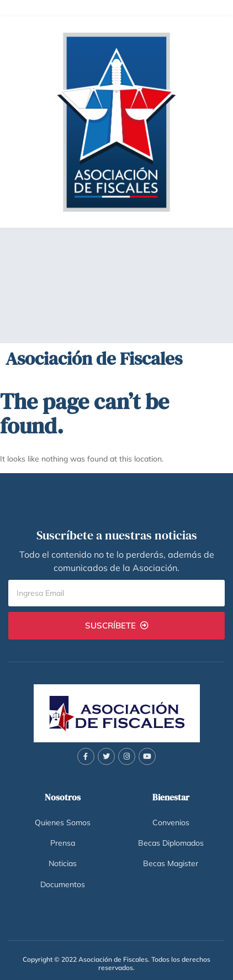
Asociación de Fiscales (94, 358)
